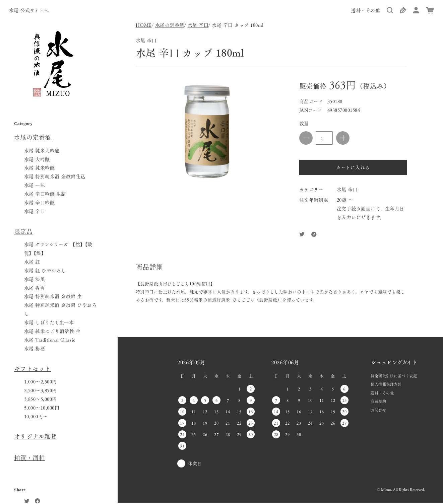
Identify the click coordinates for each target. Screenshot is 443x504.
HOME (144, 25)
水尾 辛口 (35, 211)
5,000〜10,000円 (42, 408)
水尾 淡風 (35, 279)
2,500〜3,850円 (41, 390)
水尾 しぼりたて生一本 (49, 322)
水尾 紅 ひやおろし (45, 270)
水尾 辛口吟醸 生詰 (45, 194)
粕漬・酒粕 (30, 457)
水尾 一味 (35, 185)
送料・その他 (365, 10)
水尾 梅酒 (35, 348)
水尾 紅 (32, 262)
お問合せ (378, 410)
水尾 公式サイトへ (29, 10)
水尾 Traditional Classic (50, 340)
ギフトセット (33, 368)
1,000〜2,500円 (41, 381)
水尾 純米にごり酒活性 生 (52, 331)
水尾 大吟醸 (37, 159)
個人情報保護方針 (386, 384)
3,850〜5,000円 (41, 399)
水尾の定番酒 (33, 137)
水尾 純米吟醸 (40, 167)
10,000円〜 (36, 416)
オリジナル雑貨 (36, 436)
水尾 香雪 (35, 288)
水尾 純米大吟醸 (42, 150)
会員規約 (378, 401)
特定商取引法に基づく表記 (394, 376)
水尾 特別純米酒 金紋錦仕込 (55, 176)
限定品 (23, 231)
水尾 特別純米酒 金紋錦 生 (53, 296)
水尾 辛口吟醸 (40, 202)
